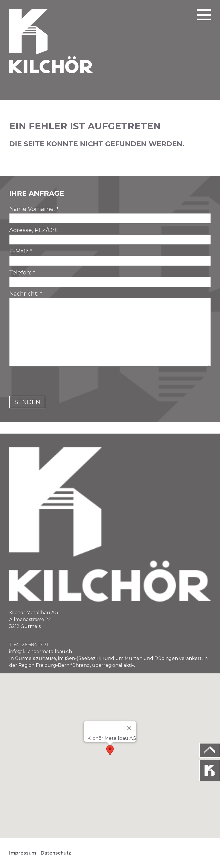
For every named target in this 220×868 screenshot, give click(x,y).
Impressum (23, 853)
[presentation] (53, 382)
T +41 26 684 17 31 (29, 645)
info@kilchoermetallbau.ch (41, 652)
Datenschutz (56, 853)
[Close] (129, 728)
